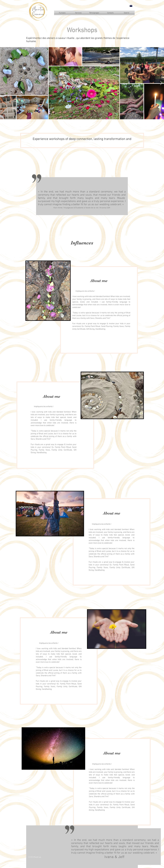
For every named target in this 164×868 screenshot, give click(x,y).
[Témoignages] (94, 13)
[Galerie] (127, 13)
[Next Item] (161, 83)
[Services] (78, 13)
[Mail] (131, 6)
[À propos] (62, 13)
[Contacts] (110, 13)
